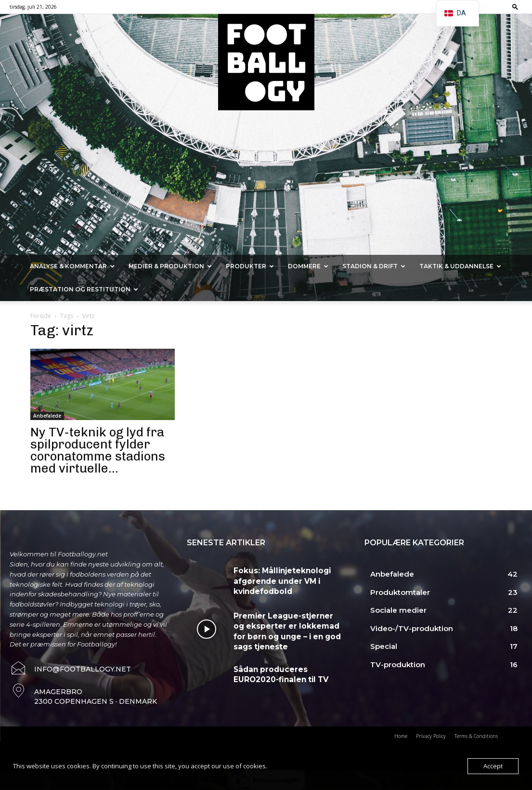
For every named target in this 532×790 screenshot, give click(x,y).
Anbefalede (47, 416)
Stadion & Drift (374, 266)
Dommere (308, 266)
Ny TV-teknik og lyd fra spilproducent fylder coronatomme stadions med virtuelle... (98, 450)
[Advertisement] (266, 183)
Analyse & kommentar (72, 266)
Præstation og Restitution (84, 289)
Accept (493, 766)
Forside (41, 316)
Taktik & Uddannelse (460, 266)
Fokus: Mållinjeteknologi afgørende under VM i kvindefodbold (275, 579)
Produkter (250, 266)
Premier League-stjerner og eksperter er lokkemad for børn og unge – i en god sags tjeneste (288, 628)
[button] (515, 7)
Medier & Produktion (170, 266)
